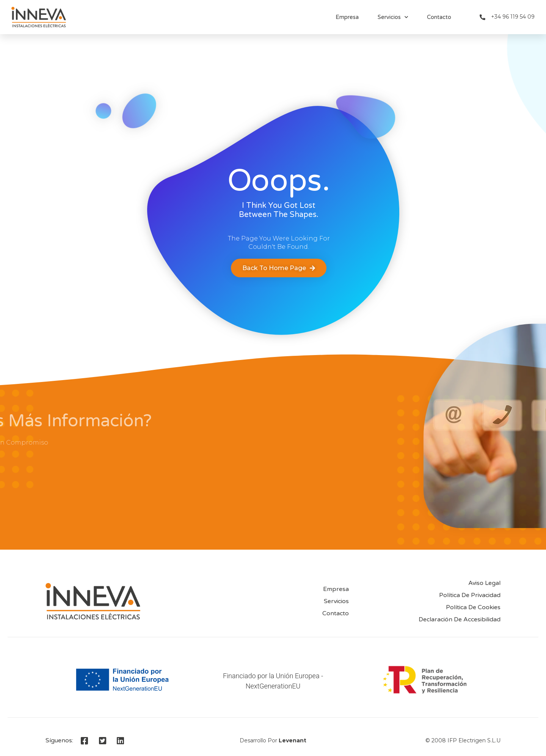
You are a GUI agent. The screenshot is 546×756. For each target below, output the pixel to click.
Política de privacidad (470, 595)
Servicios (393, 17)
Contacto (439, 17)
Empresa (347, 17)
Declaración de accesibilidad (460, 619)
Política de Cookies (473, 607)
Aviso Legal (484, 583)
